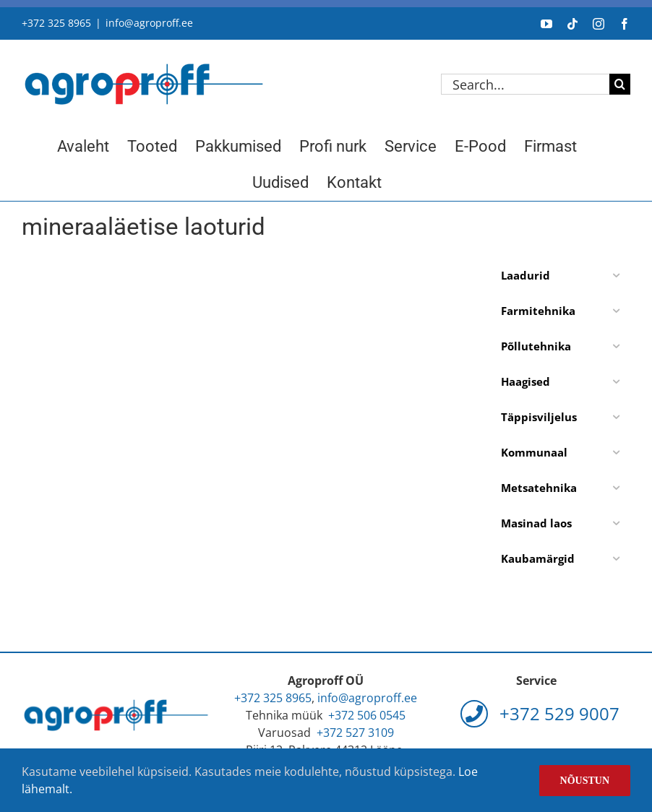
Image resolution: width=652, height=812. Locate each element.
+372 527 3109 (355, 733)
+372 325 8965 (56, 23)
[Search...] (525, 84)
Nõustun (585, 781)
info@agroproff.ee (149, 23)
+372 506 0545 (367, 715)
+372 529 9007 (540, 713)
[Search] (620, 84)
